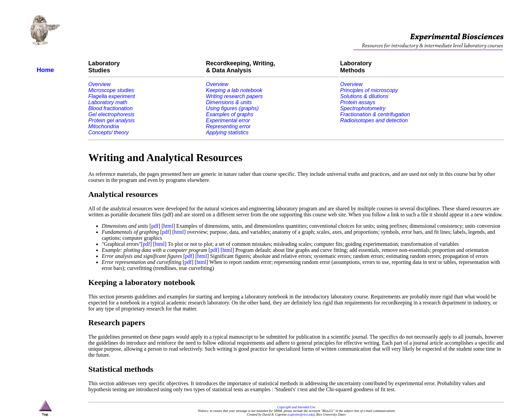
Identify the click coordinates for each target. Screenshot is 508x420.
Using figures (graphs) (232, 108)
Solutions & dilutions (364, 96)
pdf (155, 226)
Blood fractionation (110, 108)
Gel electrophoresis (111, 114)
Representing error (228, 126)
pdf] (215, 250)
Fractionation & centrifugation (375, 114)
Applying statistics (227, 132)
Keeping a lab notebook (234, 90)
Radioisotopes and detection (374, 120)
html (168, 226)
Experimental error (228, 120)
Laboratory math (108, 102)
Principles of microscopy (369, 90)
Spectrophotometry (363, 108)
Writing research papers (235, 96)
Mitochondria (104, 126)
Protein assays (358, 102)
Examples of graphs (230, 114)
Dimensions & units (229, 102)
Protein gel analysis (111, 120)
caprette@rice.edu (301, 414)
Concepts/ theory (108, 132)
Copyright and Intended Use (296, 407)
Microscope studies (111, 90)
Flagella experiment (112, 96)
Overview (99, 84)
